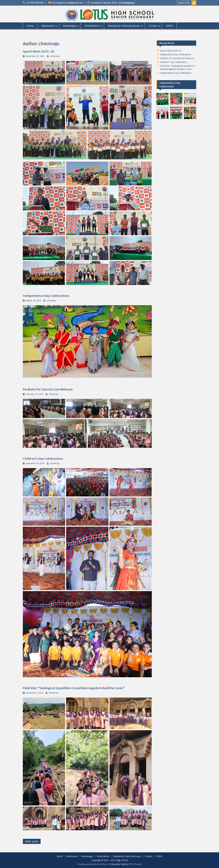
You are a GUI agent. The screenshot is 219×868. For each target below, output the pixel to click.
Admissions (48, 26)
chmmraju (55, 56)
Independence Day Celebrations (176, 73)
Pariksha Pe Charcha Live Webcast (48, 389)
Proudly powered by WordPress (93, 864)
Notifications (92, 26)
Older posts (32, 841)
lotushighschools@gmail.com (67, 3)
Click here (129, 3)
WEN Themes (135, 864)
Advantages (70, 26)
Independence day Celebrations (46, 296)
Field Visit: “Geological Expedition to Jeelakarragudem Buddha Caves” (74, 688)
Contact (153, 26)
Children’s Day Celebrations (43, 459)
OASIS (169, 26)
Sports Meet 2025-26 (39, 51)
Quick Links (184, 3)
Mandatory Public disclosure (124, 26)
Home (30, 26)
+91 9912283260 (35, 3)
